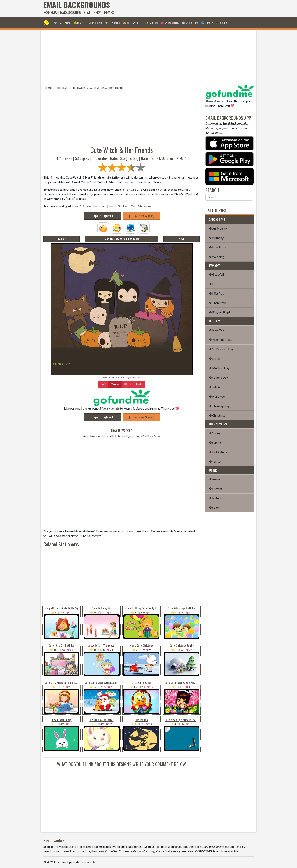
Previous (62, 239)
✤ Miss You (217, 293)
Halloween (79, 87)
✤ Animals (216, 479)
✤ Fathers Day (218, 377)
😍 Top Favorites (132, 23)
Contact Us (88, 862)
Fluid (139, 384)
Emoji (112, 206)
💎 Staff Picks (62, 23)
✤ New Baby (218, 247)
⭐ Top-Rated (112, 23)
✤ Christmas (217, 415)
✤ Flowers (216, 488)
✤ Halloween (218, 396)
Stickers (123, 206)
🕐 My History (190, 23)
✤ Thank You (218, 303)
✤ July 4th (216, 387)
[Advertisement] (185, 9)
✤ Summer (216, 442)
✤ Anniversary (218, 228)
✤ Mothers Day (219, 368)
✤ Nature (215, 498)
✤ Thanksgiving (219, 406)
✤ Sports (215, 507)
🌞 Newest (79, 23)
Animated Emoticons (93, 206)
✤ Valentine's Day (221, 340)
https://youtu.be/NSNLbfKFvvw (139, 436)
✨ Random (151, 23)
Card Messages (141, 206)
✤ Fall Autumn (218, 452)
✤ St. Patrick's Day (221, 349)
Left (103, 384)
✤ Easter (215, 358)
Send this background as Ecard (122, 239)
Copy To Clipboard (103, 216)
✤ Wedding (217, 257)
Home (47, 87)
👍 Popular (95, 23)
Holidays (62, 87)
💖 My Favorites (170, 23)
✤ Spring (215, 433)
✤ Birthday (216, 238)
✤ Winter (215, 461)
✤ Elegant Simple (220, 312)
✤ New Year (217, 330)
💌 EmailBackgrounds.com (128, 377)
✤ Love (214, 284)
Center (115, 384)
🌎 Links (206, 23)
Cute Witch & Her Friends (106, 87)
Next (181, 239)
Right (128, 384)
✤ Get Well (216, 274)
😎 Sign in (222, 23)
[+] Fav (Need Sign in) (142, 216)
